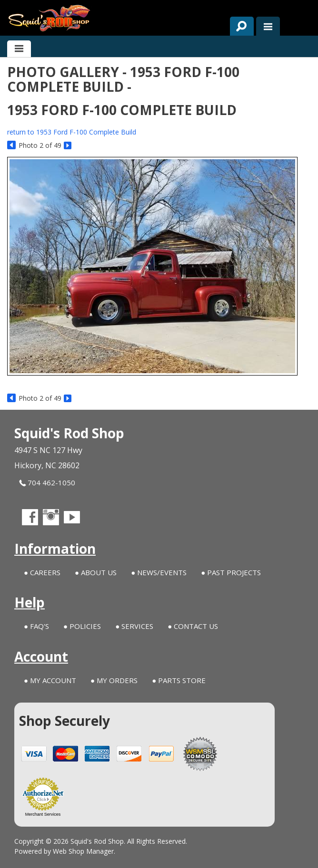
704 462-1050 (47, 483)
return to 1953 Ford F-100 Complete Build (72, 132)
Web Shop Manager (83, 851)
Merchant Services (43, 814)
